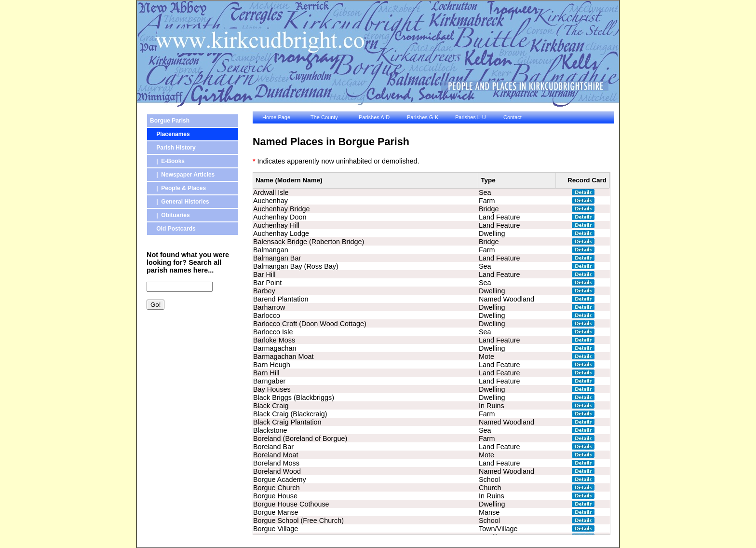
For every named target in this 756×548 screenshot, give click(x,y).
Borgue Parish (170, 121)
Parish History (173, 148)
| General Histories (180, 202)
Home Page (276, 117)
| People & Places (178, 188)
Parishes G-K (423, 117)
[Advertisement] (190, 368)
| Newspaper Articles (182, 175)
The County (324, 117)
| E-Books (167, 161)
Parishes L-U (471, 117)
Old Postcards (173, 229)
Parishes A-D (374, 117)
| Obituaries (170, 215)
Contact (513, 117)
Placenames (170, 134)
